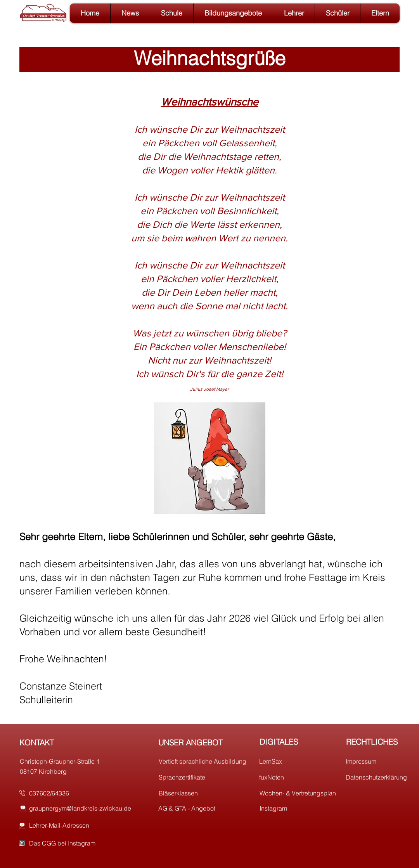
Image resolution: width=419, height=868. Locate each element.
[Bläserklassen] (205, 793)
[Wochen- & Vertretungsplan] (306, 793)
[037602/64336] (75, 793)
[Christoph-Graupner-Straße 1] (66, 761)
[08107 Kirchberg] (66, 771)
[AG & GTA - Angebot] (205, 808)
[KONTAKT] (66, 742)
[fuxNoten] (306, 777)
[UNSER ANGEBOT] (205, 742)
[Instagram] (306, 808)
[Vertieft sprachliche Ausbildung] (205, 761)
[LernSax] (306, 761)
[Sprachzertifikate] (205, 777)
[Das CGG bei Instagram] (86, 843)
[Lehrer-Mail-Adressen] (86, 825)
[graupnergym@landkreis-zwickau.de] (86, 808)
